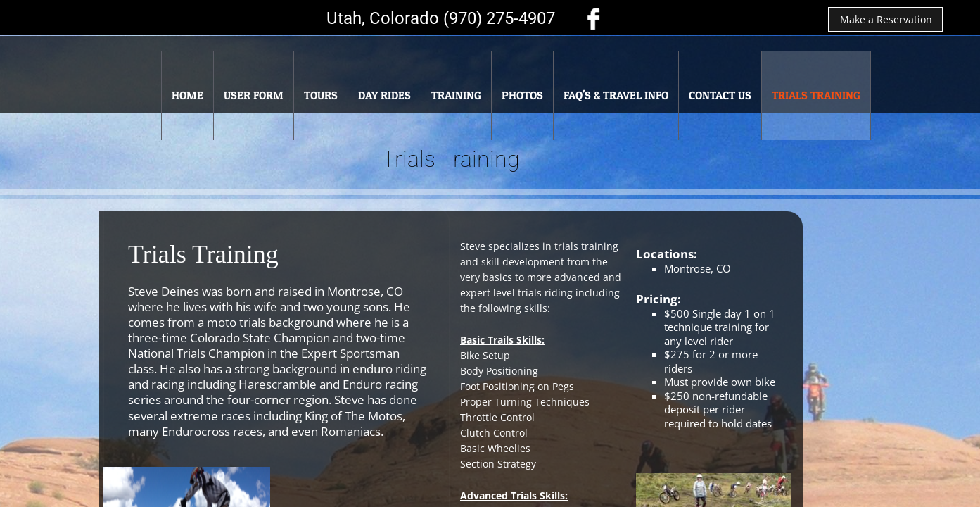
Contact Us (720, 95)
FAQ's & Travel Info (616, 95)
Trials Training (816, 95)
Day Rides (384, 95)
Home (187, 95)
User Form (254, 95)
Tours (321, 95)
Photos (522, 95)
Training (456, 95)
